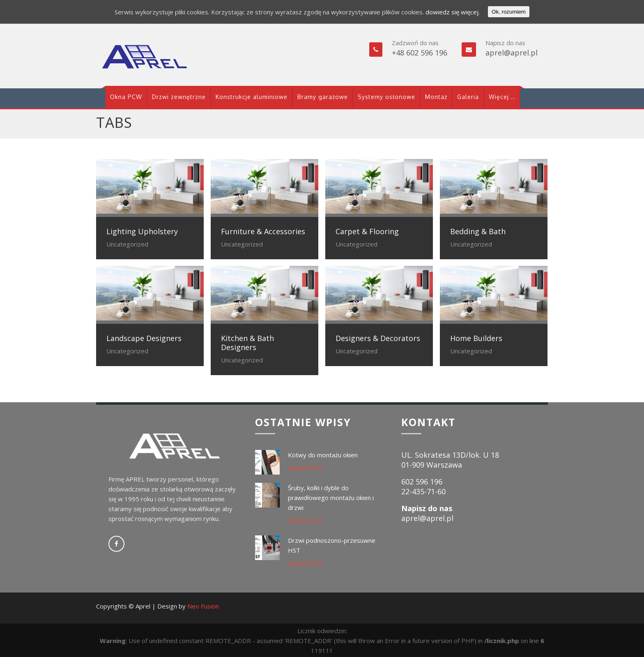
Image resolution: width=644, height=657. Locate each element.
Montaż (436, 97)
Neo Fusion (203, 606)
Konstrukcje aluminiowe (252, 97)
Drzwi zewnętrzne (179, 97)
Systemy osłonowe (386, 97)
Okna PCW (126, 97)
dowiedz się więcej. (453, 12)
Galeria (468, 97)
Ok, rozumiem (509, 12)
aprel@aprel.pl (512, 53)
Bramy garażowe (323, 97)
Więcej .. (502, 97)
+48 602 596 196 (420, 53)
